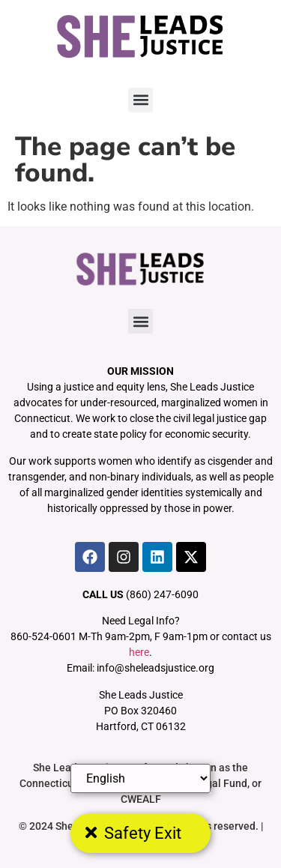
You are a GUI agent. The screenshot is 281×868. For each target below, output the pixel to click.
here (139, 652)
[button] (140, 100)
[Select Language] (141, 778)
